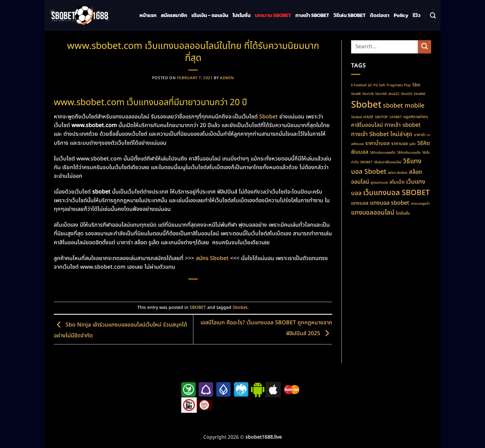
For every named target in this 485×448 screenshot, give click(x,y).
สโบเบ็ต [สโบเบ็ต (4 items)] (397, 182)
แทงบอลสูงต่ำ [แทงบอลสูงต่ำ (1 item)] (420, 204)
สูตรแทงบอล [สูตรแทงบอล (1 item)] (379, 183)
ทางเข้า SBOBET (312, 15)
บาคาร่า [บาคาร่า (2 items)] (420, 135)
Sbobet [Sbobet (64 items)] (366, 105)
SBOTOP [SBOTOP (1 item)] (381, 117)
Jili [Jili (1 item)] (370, 85)
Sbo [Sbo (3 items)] (416, 85)
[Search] (433, 16)
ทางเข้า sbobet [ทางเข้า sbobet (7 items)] (403, 125)
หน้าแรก (148, 15)
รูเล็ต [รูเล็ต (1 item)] (412, 144)
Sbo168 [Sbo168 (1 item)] (381, 94)
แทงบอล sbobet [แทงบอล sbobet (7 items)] (390, 203)
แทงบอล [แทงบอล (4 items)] (360, 203)
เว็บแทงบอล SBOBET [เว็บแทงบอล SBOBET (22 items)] (396, 193)
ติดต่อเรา (380, 15)
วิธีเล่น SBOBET (350, 15)
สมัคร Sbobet (212, 258)
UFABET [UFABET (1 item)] (396, 117)
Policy (401, 15)
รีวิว (417, 15)
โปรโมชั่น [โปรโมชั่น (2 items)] (403, 213)
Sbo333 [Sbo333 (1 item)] (407, 94)
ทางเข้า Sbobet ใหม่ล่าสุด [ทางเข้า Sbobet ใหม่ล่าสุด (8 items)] (382, 134)
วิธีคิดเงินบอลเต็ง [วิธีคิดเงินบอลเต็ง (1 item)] (409, 153)
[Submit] (425, 47)
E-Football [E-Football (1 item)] (359, 85)
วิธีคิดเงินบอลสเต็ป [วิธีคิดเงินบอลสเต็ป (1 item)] (383, 153)
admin (227, 78)
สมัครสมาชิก (174, 15)
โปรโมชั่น (242, 15)
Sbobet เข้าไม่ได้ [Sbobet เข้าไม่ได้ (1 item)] (362, 117)
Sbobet (268, 117)
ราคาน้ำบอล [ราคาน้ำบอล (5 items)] (378, 143)
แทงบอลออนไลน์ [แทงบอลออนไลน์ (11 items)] (373, 213)
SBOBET (198, 307)
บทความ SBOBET (273, 15)
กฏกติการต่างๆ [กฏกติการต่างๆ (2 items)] (416, 117)
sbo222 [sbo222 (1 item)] (394, 94)
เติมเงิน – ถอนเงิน (210, 15)
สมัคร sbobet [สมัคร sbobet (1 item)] (398, 173)
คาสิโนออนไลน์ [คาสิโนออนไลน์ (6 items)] (367, 125)
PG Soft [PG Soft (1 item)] (379, 85)
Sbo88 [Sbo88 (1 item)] (356, 94)
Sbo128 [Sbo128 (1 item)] (368, 94)
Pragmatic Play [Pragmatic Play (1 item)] (399, 85)
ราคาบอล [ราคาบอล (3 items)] (399, 144)
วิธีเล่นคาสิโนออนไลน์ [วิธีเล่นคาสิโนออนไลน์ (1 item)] (388, 162)
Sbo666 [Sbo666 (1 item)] (420, 94)
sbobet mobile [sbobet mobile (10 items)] (404, 106)
